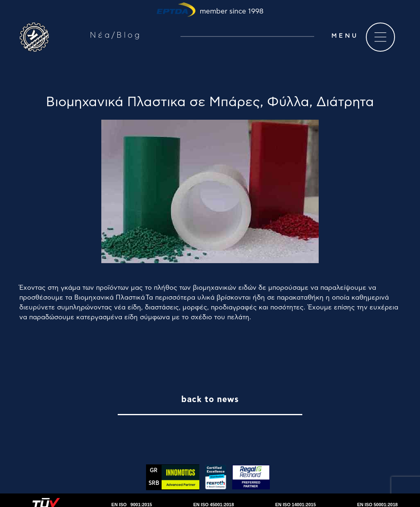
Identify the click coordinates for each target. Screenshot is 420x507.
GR (154, 471)
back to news (210, 400)
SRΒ (154, 483)
